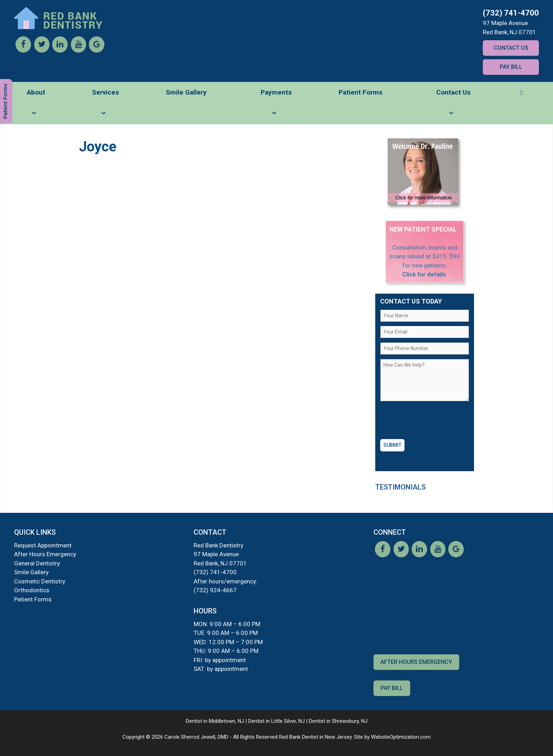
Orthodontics (32, 590)
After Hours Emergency (45, 554)
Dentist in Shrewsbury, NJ (338, 721)
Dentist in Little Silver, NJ (276, 721)
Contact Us (511, 48)
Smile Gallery (186, 92)
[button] (522, 92)
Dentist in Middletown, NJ (215, 721)
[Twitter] (42, 50)
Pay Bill (511, 67)
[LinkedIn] (60, 50)
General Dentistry (37, 563)
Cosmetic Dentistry (40, 581)
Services (105, 106)
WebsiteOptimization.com (401, 737)
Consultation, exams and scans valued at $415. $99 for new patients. (425, 256)
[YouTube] (78, 50)
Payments (276, 106)
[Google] (97, 50)
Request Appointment (43, 545)
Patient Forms (360, 92)
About (36, 106)
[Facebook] (23, 50)
